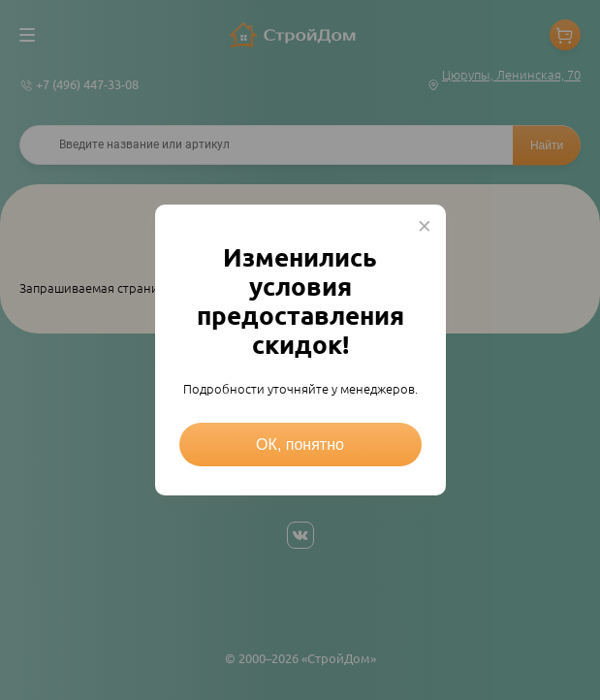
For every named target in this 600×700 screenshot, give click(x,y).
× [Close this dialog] (425, 226)
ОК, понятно (300, 445)
